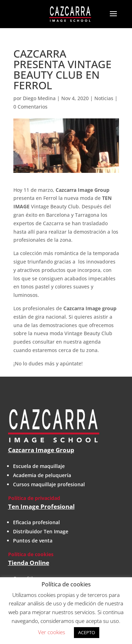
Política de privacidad (34, 498)
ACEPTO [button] (87, 632)
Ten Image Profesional (41, 506)
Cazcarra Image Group (41, 450)
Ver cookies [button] (52, 632)
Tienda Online (29, 563)
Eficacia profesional (36, 522)
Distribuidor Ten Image (41, 531)
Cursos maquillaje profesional (49, 484)
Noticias (104, 98)
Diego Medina (39, 98)
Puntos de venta (33, 541)
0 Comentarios (30, 107)
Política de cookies (31, 554)
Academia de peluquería (42, 475)
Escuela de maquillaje (39, 466)
